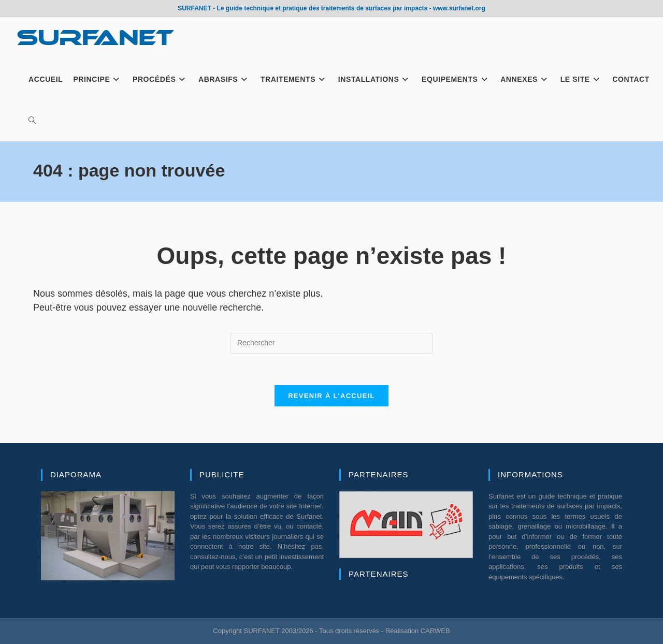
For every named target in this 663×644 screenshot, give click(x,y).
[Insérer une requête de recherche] (331, 343)
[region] (108, 536)
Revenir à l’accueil (331, 396)
